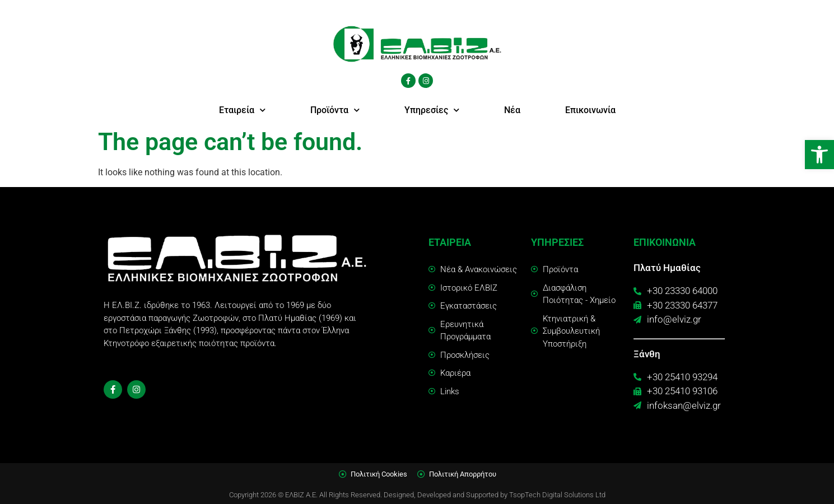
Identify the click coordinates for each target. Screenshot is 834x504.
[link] (819, 155)
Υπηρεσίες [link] (432, 110)
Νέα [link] (512, 110)
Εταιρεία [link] (242, 110)
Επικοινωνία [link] (590, 110)
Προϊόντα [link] (335, 110)
